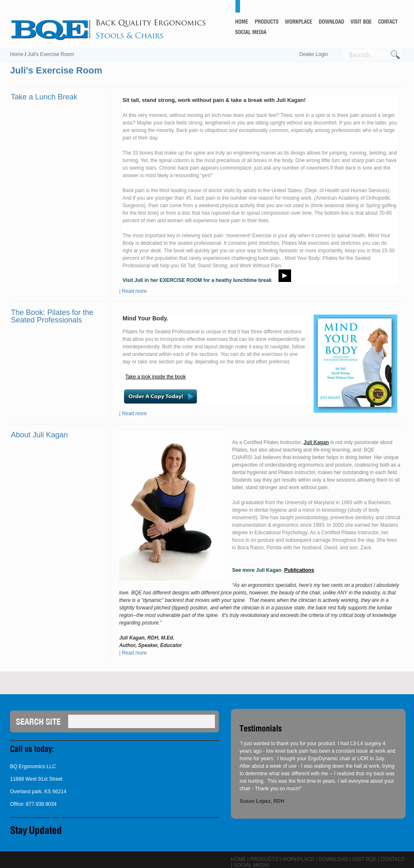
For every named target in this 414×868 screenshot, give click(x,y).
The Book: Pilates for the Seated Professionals (52, 316)
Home (17, 54)
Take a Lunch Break (44, 97)
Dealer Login (314, 54)
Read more (134, 291)
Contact (392, 859)
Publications (299, 570)
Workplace (298, 859)
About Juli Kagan (39, 435)
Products (264, 859)
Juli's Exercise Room (51, 54)
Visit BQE (364, 859)
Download (333, 859)
